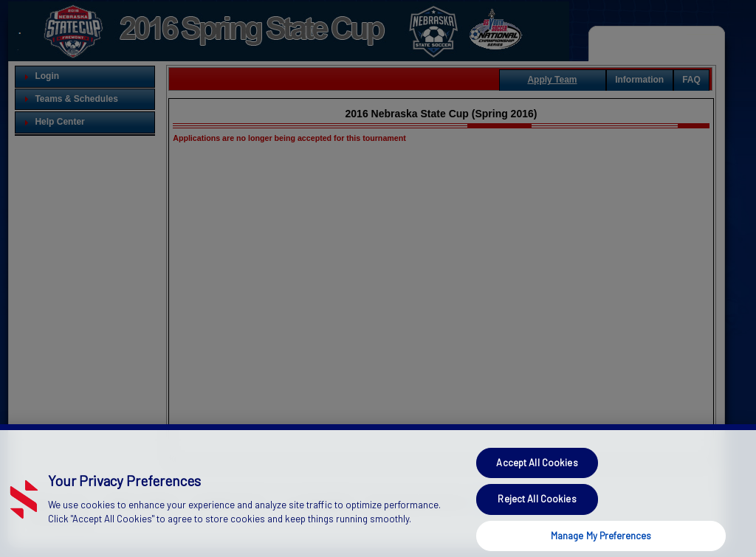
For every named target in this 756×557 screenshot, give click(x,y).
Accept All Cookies (537, 482)
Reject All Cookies (537, 518)
